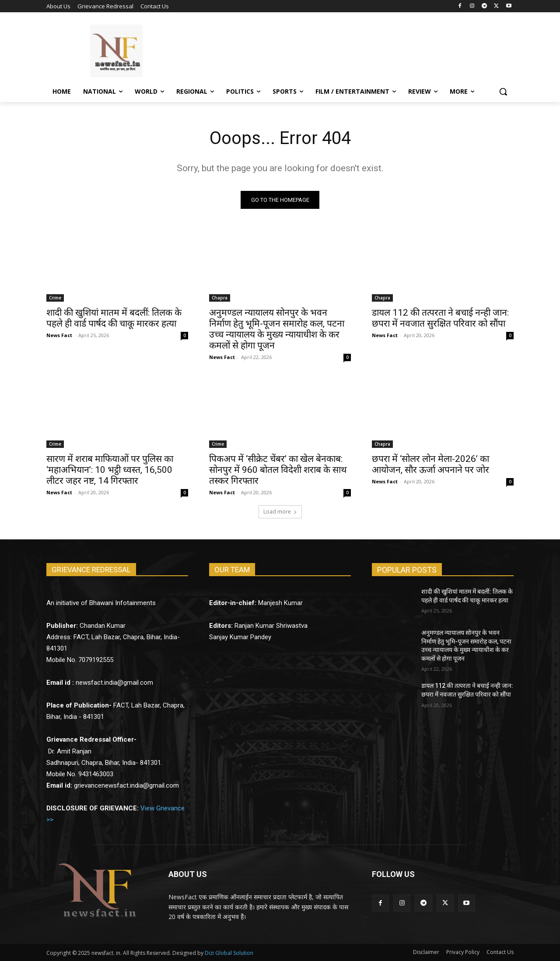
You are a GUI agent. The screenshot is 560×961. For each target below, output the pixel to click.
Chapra (220, 298)
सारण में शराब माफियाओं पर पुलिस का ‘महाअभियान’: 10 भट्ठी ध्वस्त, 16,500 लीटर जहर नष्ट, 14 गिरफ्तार (110, 470)
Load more (280, 512)
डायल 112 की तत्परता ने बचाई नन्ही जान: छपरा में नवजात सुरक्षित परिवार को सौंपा (440, 318)
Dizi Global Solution (229, 953)
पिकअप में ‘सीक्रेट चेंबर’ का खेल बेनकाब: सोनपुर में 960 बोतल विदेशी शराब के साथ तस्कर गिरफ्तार (278, 470)
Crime (55, 298)
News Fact (59, 335)
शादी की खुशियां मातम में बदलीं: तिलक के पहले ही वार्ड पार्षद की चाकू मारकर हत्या (114, 318)
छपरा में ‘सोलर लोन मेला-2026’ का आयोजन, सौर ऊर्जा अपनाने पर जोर (430, 464)
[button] (503, 92)
